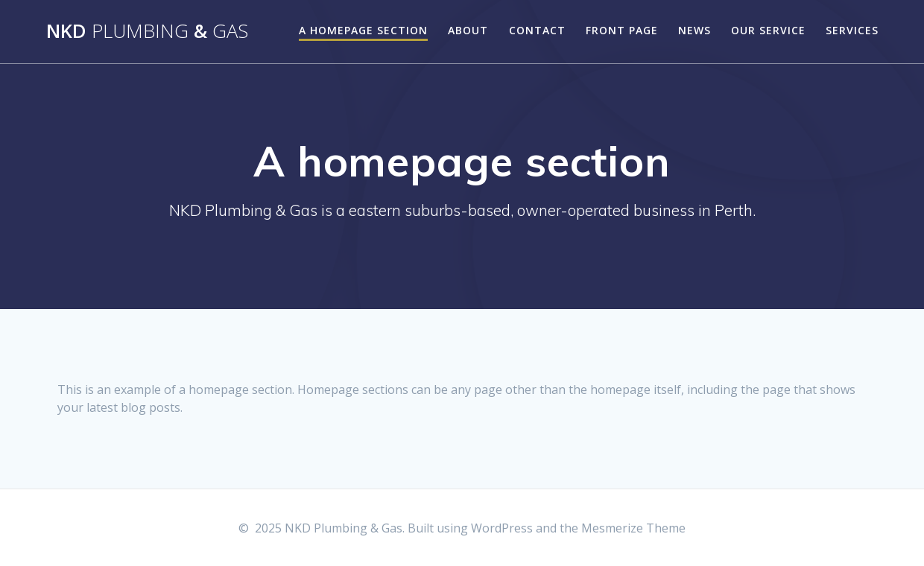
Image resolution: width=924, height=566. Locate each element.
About (468, 30)
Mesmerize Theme (633, 528)
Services (852, 30)
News (694, 30)
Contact (537, 30)
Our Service (768, 30)
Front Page (622, 30)
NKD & (147, 31)
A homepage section (363, 30)
